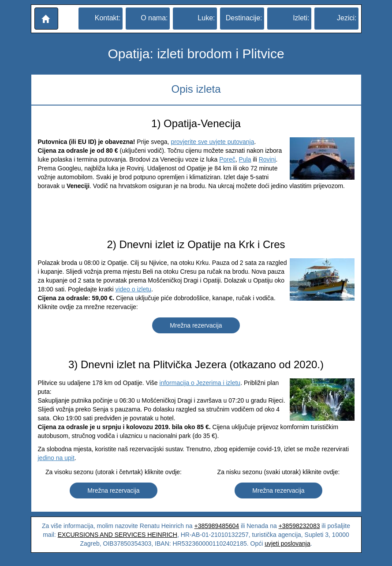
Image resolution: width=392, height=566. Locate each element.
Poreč (227, 159)
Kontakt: (108, 18)
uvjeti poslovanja (287, 543)
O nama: (154, 18)
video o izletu (133, 289)
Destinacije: (244, 18)
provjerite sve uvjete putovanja (212, 142)
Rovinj (267, 159)
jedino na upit (56, 458)
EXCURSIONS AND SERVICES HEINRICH (118, 535)
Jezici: (347, 18)
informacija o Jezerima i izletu (200, 383)
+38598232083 (299, 526)
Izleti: (301, 18)
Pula (245, 159)
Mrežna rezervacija (196, 325)
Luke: (206, 18)
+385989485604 (217, 526)
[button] (46, 19)
